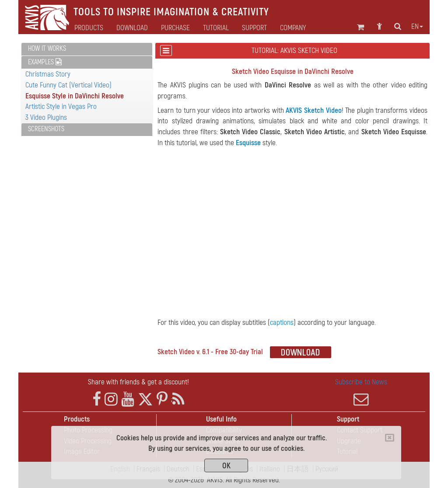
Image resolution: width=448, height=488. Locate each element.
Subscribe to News (361, 392)
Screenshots (46, 129)
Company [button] (293, 28)
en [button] (417, 27)
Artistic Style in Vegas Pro (61, 106)
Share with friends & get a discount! (138, 382)
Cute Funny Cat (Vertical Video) (68, 85)
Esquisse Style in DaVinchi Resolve (75, 96)
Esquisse (248, 143)
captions (282, 322)
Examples (45, 62)
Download (132, 28)
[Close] (390, 438)
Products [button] (89, 28)
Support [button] (254, 28)
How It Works (47, 49)
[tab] (87, 49)
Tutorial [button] (216, 28)
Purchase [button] (175, 28)
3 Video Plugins (46, 117)
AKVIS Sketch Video (313, 110)
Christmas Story (48, 74)
